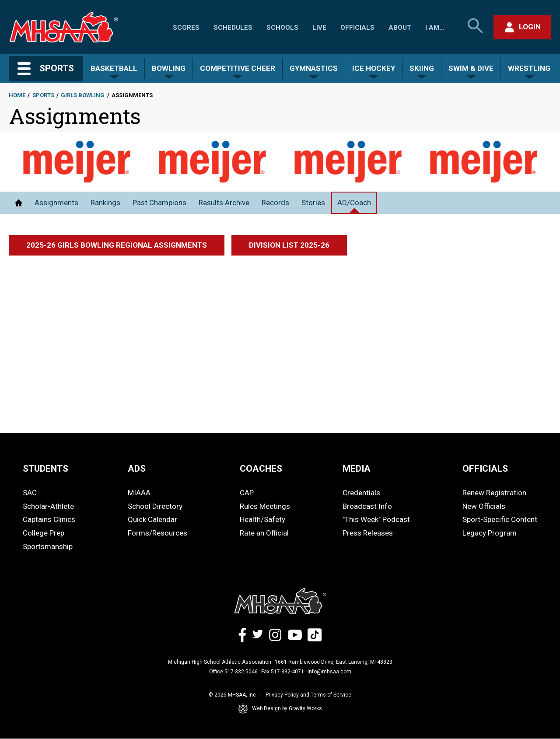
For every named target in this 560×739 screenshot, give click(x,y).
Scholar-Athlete (48, 506)
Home (17, 95)
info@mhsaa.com (329, 672)
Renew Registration (494, 493)
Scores (186, 28)
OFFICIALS (485, 469)
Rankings (105, 203)
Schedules (233, 28)
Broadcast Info (367, 506)
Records (275, 203)
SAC (30, 493)
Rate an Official (264, 533)
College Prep (44, 533)
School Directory (155, 506)
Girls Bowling (83, 95)
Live (319, 28)
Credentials (361, 493)
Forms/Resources (157, 533)
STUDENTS (45, 469)
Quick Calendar (152, 519)
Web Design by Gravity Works (280, 709)
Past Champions (159, 203)
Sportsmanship (48, 546)
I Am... (435, 28)
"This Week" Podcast (376, 519)
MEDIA (357, 469)
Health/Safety (262, 519)
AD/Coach (354, 203)
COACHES (261, 469)
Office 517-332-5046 (233, 672)
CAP (247, 493)
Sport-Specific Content (500, 519)
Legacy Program (490, 533)
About (400, 28)
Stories (313, 203)
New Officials (484, 506)
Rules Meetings (265, 506)
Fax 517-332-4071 (283, 672)
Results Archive (224, 203)
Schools (282, 28)
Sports (43, 95)
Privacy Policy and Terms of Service (308, 695)
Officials (357, 28)
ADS (137, 469)
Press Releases (368, 533)
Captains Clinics (49, 519)
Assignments (56, 203)
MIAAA (139, 493)
